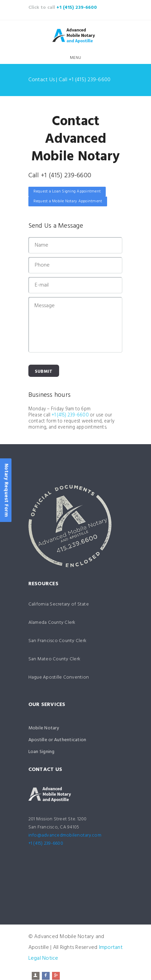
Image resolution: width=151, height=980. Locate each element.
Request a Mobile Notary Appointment (68, 201)
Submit (44, 372)
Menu (75, 58)
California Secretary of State (59, 604)
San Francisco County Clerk (58, 641)
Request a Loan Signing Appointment (67, 191)
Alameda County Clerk (52, 623)
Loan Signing (42, 752)
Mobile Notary (44, 728)
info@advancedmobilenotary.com (65, 835)
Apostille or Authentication (57, 740)
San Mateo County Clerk (55, 659)
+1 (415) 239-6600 (77, 8)
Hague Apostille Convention (59, 677)
